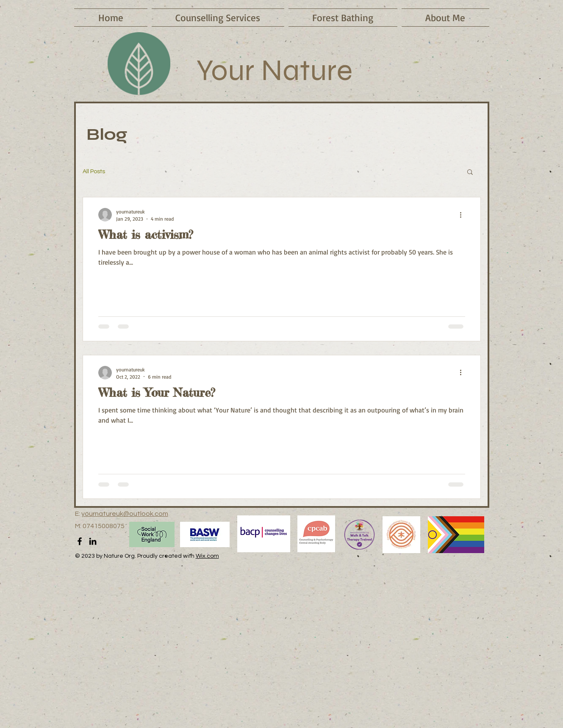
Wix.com (207, 556)
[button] (470, 173)
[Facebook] (80, 541)
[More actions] (464, 215)
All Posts (94, 172)
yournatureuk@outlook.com (125, 514)
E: (78, 514)
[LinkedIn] (93, 541)
